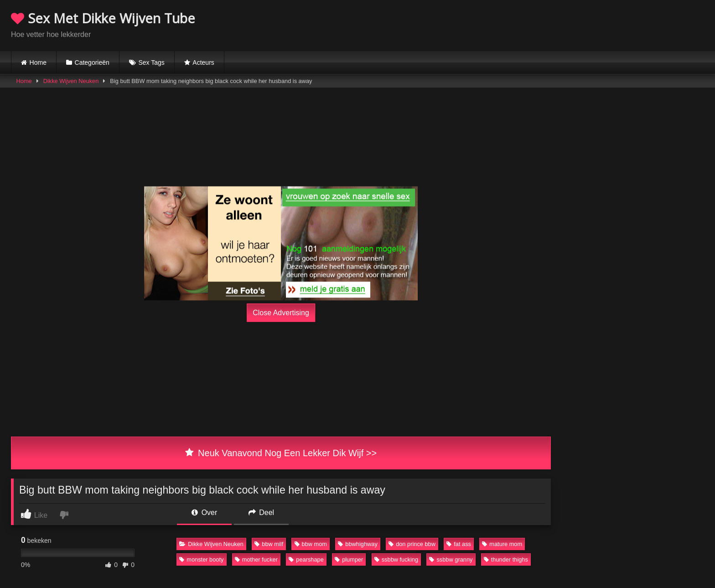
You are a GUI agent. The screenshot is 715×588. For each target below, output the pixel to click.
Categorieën (92, 62)
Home (38, 62)
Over (204, 513)
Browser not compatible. (597, 24)
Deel (261, 513)
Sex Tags (151, 62)
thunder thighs (506, 559)
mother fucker (256, 559)
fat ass (459, 544)
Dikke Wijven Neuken (71, 81)
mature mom (502, 544)
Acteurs (203, 62)
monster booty (201, 559)
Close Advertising (281, 313)
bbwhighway (357, 544)
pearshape (306, 559)
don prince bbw (412, 544)
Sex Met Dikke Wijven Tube (103, 18)
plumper (349, 559)
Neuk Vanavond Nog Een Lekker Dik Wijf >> (281, 453)
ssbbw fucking (396, 559)
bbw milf (269, 544)
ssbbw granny (451, 559)
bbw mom (311, 544)
